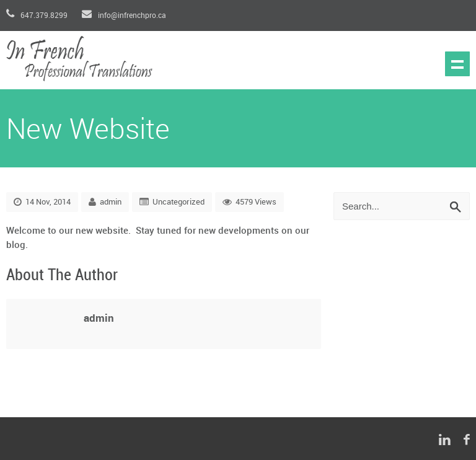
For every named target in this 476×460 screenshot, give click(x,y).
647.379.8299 (38, 16)
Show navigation (457, 64)
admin (111, 202)
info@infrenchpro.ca (124, 16)
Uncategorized (178, 202)
